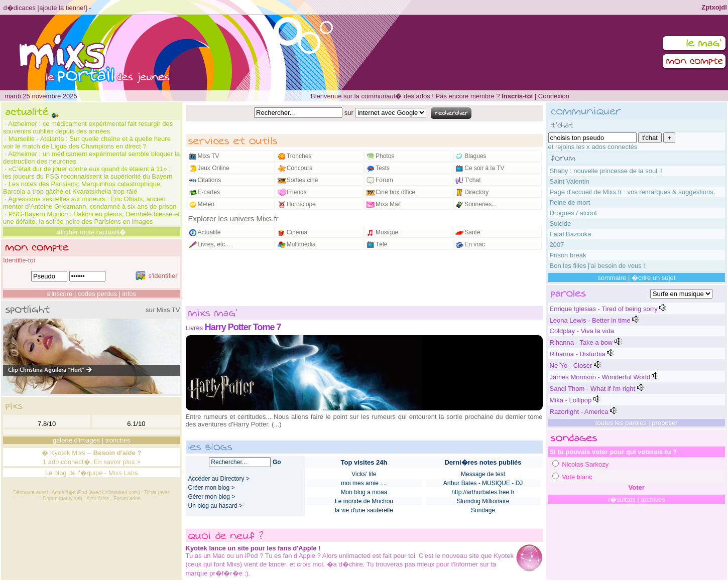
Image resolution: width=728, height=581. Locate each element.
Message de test (483, 474)
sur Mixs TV (163, 310)
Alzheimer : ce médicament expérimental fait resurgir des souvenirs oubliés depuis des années (88, 127)
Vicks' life (364, 474)
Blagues (475, 156)
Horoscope (301, 204)
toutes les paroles (621, 423)
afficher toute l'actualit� (91, 232)
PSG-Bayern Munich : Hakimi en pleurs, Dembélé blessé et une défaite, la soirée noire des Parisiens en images (91, 218)
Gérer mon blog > (212, 497)
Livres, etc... (214, 244)
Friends (297, 192)
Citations (210, 180)
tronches (118, 440)
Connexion (554, 96)
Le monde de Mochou (364, 501)
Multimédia (301, 244)
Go (277, 462)
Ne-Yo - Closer (571, 366)
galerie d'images (76, 440)
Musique (387, 232)
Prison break (568, 255)
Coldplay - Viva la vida (582, 331)
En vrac (475, 244)
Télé (381, 244)
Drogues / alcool (573, 213)
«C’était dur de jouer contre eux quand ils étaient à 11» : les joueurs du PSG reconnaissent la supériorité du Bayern (88, 173)
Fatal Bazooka (571, 234)
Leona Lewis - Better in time (590, 320)
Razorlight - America (579, 412)
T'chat (472, 180)
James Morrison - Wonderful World (600, 377)
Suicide (561, 224)
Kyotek (60, 453)
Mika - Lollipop (571, 400)
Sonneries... (480, 204)
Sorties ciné (302, 180)
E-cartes (209, 192)
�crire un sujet (653, 278)
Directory (476, 192)
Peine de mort (570, 202)
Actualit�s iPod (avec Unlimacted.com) (96, 492)
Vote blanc (577, 477)
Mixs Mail (388, 204)
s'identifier (156, 276)
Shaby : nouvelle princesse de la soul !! (606, 171)
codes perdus (97, 294)
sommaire (612, 278)
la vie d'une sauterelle (364, 510)
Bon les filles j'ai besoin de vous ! (597, 266)
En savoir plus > (117, 462)
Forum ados (127, 498)
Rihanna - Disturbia (578, 354)
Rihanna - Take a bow (581, 342)
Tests (383, 168)
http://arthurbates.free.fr (483, 492)
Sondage (483, 510)
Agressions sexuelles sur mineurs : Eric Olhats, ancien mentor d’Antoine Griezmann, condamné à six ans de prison (90, 203)
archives (653, 499)
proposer (664, 423)
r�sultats (622, 499)
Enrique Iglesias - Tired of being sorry (604, 309)
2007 (557, 245)
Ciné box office (395, 192)
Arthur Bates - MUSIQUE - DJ (483, 483)
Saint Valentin (570, 181)
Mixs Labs (123, 473)
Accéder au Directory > (219, 479)
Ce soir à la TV (484, 168)
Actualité (209, 232)
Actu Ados (98, 498)
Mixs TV (209, 156)
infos (129, 294)
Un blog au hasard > (215, 506)
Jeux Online (214, 168)
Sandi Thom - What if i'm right (593, 389)
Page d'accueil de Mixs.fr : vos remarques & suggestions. (633, 192)
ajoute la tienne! (62, 8)
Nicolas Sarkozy (585, 464)
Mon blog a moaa (364, 492)
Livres (195, 328)
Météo (206, 204)
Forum (384, 180)
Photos (385, 156)
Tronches (299, 156)
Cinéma (297, 232)
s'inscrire (59, 294)
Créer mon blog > (212, 488)
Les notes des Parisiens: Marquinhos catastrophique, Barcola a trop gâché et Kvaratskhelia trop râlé (83, 188)
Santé (472, 232)
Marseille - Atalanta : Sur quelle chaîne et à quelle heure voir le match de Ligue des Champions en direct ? (87, 142)
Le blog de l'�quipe (74, 473)
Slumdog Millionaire (483, 501)
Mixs (79, 453)
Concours (299, 168)
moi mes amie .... (364, 483)
